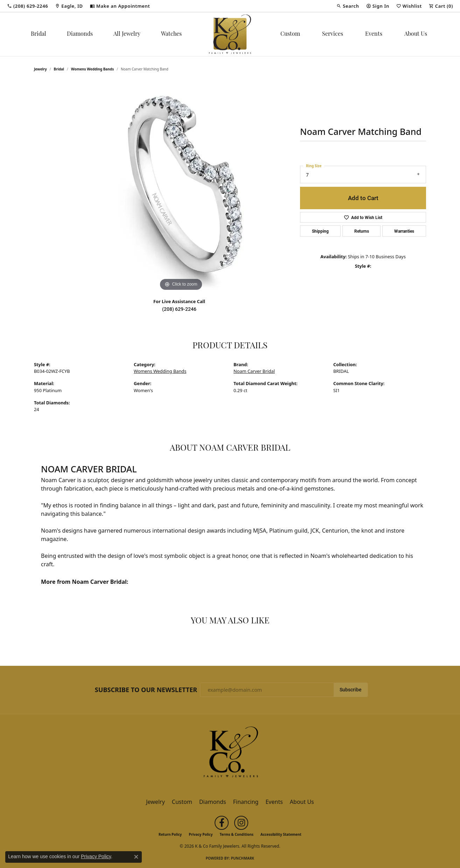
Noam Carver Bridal (254, 371)
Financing (246, 802)
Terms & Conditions (236, 834)
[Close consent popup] (136, 857)
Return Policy (170, 834)
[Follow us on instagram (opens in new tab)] (241, 823)
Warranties (404, 231)
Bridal (39, 34)
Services (333, 34)
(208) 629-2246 (179, 309)
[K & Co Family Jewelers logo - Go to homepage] (230, 34)
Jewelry (155, 802)
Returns (362, 231)
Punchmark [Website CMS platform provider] (243, 858)
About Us (416, 34)
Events (374, 34)
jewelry (40, 69)
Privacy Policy (201, 834)
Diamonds (80, 34)
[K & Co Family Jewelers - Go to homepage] (230, 754)
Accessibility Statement (281, 834)
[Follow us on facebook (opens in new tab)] (222, 823)
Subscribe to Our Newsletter (146, 690)
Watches (171, 34)
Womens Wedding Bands (93, 69)
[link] (27, 6)
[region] (181, 187)
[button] (348, 6)
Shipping (320, 231)
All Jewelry (127, 34)
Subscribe (351, 690)
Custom (290, 34)
